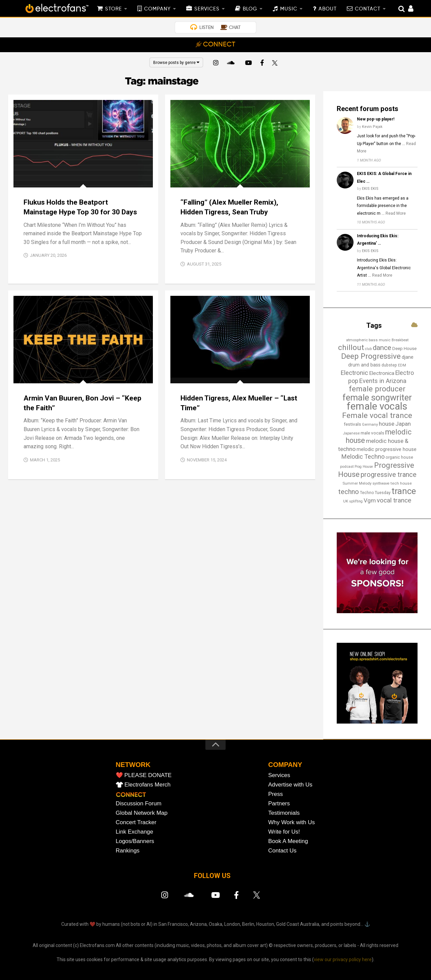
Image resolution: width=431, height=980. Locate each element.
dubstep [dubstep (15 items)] (389, 365)
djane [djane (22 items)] (408, 357)
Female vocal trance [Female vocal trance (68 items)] (377, 415)
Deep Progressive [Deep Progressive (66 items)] (371, 356)
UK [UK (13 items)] (346, 501)
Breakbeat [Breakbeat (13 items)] (400, 340)
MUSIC (289, 9)
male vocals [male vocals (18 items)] (372, 433)
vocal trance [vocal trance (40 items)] (394, 500)
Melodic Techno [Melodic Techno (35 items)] (363, 457)
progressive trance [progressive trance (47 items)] (389, 475)
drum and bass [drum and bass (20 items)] (364, 365)
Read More (396, 213)
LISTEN (206, 28)
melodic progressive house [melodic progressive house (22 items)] (387, 449)
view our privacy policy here (343, 959)
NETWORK (133, 765)
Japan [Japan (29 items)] (403, 424)
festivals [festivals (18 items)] (352, 424)
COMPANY (157, 9)
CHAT (235, 28)
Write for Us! (284, 832)
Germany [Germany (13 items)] (370, 424)
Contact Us (283, 851)
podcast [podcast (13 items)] (347, 466)
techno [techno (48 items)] (349, 492)
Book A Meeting (288, 841)
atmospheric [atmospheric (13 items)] (357, 340)
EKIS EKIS (370, 189)
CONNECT (219, 45)
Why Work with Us (292, 822)
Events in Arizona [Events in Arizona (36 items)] (383, 381)
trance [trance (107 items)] (404, 491)
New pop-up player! (376, 119)
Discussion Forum (139, 803)
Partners (279, 803)
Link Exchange (135, 832)
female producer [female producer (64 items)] (377, 389)
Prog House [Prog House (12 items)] (364, 467)
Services (279, 775)
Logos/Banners (135, 841)
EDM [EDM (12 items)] (402, 365)
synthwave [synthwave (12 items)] (381, 483)
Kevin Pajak (372, 127)
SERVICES (207, 9)
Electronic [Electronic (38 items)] (354, 373)
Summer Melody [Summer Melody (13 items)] (357, 483)
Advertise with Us (290, 785)
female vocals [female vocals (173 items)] (377, 406)
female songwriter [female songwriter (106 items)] (377, 397)
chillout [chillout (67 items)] (351, 347)
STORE (113, 9)
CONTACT (368, 9)
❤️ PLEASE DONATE (144, 775)
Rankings (128, 851)
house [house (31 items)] (387, 424)
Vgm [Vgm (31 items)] (370, 500)
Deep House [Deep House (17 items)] (404, 348)
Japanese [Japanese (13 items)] (351, 433)
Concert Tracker (136, 822)
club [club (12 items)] (368, 349)
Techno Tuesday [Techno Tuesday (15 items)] (375, 493)
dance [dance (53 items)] (382, 348)
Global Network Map (142, 813)
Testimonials (284, 813)
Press (276, 794)
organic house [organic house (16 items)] (399, 457)
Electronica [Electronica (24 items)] (382, 373)
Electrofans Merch (148, 785)
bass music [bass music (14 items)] (380, 340)
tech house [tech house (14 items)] (401, 483)
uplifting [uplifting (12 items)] (356, 501)
